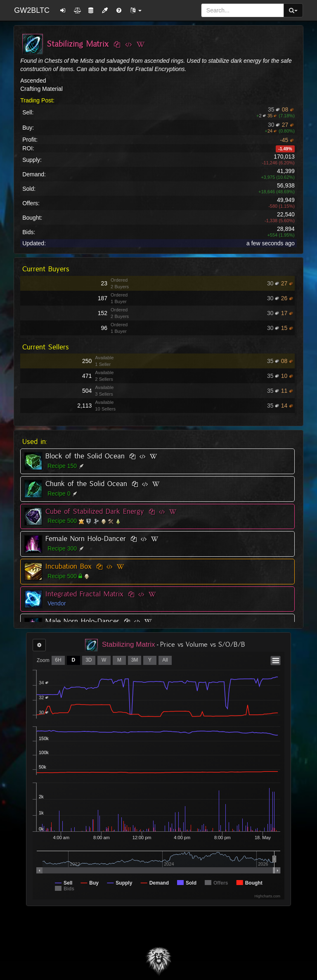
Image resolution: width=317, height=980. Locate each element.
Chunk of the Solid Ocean (86, 484)
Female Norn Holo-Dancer (86, 539)
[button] (136, 10)
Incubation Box (69, 566)
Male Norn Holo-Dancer (82, 621)
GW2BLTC (32, 10)
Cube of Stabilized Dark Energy (95, 511)
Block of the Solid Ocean (85, 456)
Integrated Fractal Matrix (84, 594)
